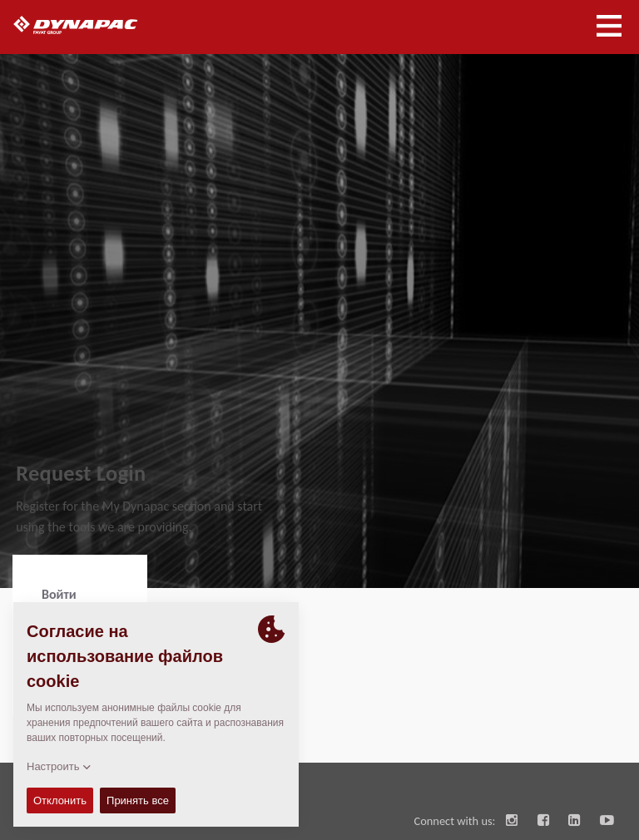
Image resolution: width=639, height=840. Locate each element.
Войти (59, 594)
